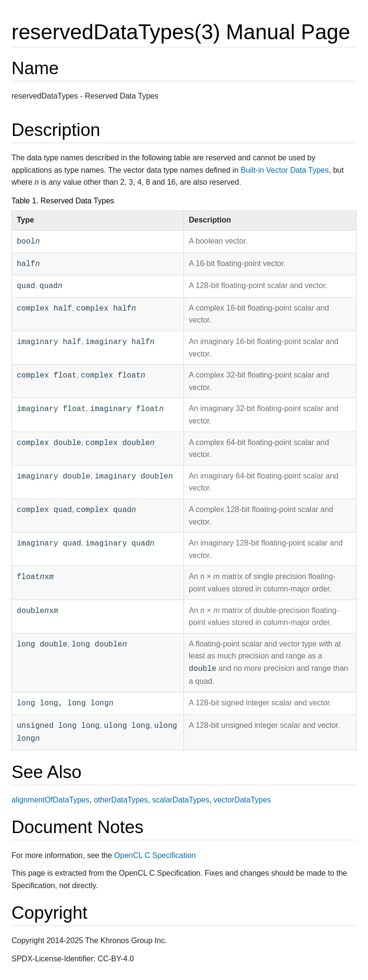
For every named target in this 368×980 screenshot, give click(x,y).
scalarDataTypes (180, 800)
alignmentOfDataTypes (51, 800)
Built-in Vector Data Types (285, 170)
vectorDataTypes (242, 800)
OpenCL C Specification (155, 855)
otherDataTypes (121, 800)
